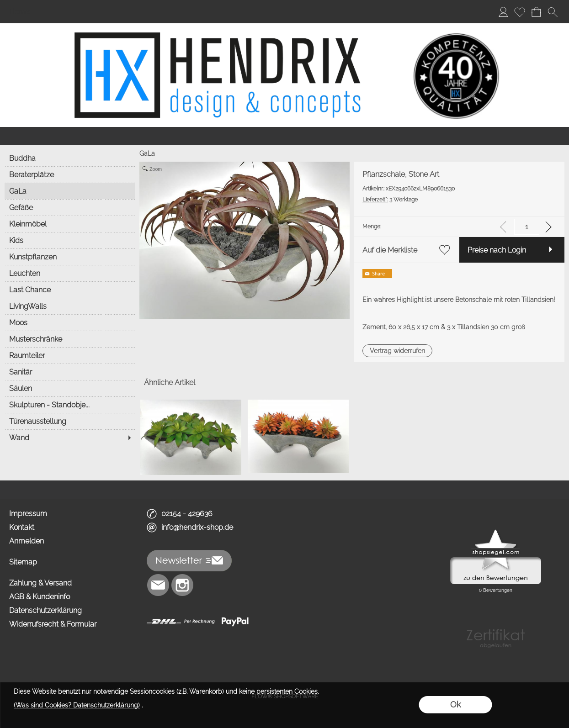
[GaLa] (70, 191)
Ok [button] (455, 704)
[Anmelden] (503, 12)
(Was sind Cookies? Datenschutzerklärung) (77, 705)
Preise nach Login (497, 250)
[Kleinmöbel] (70, 224)
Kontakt (22, 527)
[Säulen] (70, 388)
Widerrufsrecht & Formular (53, 624)
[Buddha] (70, 158)
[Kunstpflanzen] (70, 257)
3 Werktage (390, 200)
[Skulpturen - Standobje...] (70, 405)
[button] (553, 12)
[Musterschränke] (70, 339)
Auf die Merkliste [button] (390, 250)
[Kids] (70, 240)
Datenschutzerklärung (45, 610)
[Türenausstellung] (70, 421)
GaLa (147, 153)
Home (19, 12)
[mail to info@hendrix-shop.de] (158, 585)
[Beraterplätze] (70, 174)
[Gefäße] (70, 207)
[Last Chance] (70, 290)
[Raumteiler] (70, 355)
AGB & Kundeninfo (40, 597)
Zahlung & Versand (40, 583)
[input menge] (527, 227)
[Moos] (70, 322)
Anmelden (27, 541)
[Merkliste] (520, 12)
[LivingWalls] (70, 306)
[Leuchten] (70, 273)
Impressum (28, 514)
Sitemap (23, 562)
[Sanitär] (70, 372)
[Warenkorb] (536, 12)
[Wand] (70, 438)
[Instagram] (182, 585)
